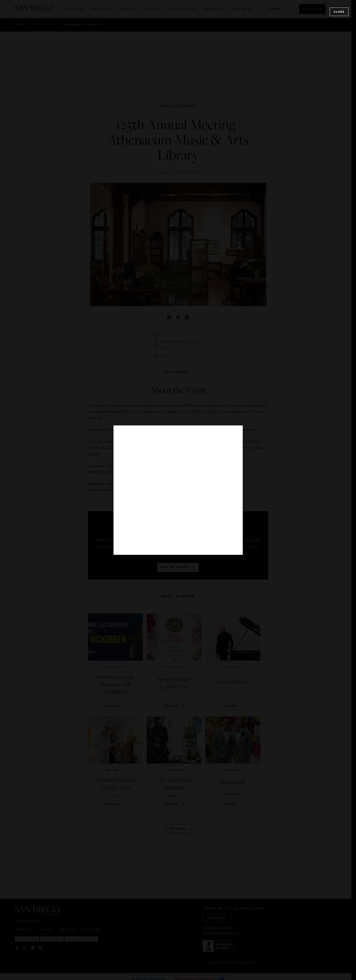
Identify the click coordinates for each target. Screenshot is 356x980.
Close (339, 12)
